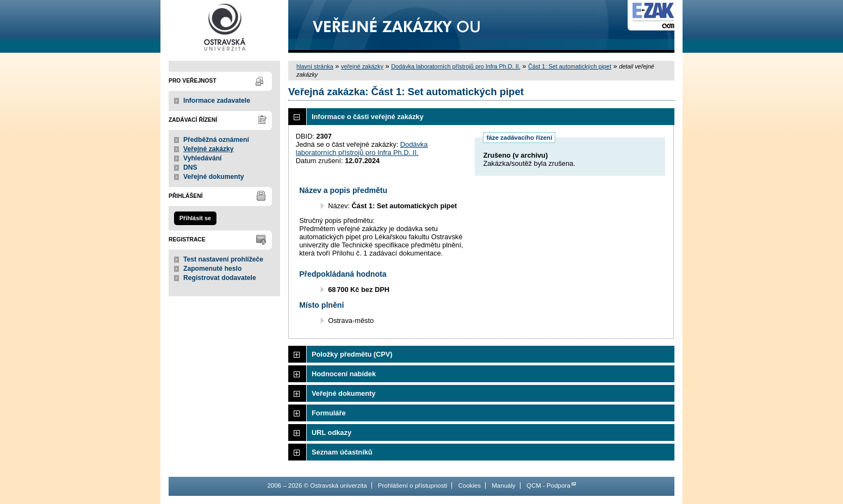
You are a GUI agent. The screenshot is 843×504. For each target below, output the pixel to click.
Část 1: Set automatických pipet (570, 66)
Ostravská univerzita (224, 26)
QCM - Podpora (548, 486)
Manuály (504, 486)
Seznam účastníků (342, 452)
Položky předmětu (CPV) (352, 354)
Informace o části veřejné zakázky (368, 117)
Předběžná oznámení (216, 140)
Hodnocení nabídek (344, 374)
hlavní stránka (315, 66)
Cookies (469, 486)
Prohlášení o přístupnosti (413, 486)
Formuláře (329, 413)
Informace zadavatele (217, 101)
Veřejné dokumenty (213, 177)
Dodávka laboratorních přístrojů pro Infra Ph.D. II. (456, 66)
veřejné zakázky (362, 66)
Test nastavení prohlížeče (223, 259)
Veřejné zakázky (209, 149)
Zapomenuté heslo (212, 269)
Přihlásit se (195, 218)
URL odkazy (331, 433)
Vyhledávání (203, 158)
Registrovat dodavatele (220, 278)
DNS (190, 167)
